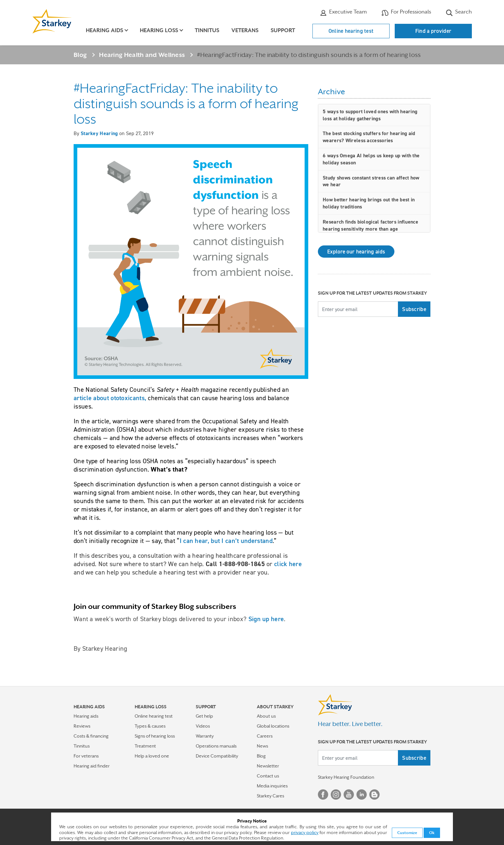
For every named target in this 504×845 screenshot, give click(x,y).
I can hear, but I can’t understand (226, 541)
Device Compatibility (217, 756)
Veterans (245, 30)
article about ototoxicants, (110, 398)
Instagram (336, 794)
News (262, 746)
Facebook (323, 794)
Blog (80, 55)
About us (266, 716)
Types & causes (150, 726)
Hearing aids (86, 716)
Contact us (268, 776)
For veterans (86, 756)
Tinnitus (207, 30)
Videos (203, 726)
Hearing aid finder (92, 766)
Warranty (205, 736)
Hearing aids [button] (104, 30)
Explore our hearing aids (356, 252)
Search (459, 13)
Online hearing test (351, 31)
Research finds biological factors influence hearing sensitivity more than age (370, 225)
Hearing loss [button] (159, 30)
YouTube (349, 794)
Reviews (82, 726)
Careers (265, 736)
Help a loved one (152, 756)
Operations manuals (216, 746)
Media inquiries (272, 786)
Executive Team (343, 13)
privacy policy (305, 832)
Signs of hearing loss (155, 736)
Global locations (273, 726)
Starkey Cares (270, 796)
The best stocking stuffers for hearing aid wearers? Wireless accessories (369, 137)
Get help (204, 716)
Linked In (362, 794)
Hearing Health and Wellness (142, 55)
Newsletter (268, 766)
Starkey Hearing (99, 133)
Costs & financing (91, 736)
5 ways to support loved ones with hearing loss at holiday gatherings (370, 115)
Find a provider (433, 31)
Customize (407, 833)
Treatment (145, 746)
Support (283, 30)
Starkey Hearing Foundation (346, 777)
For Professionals (406, 13)
